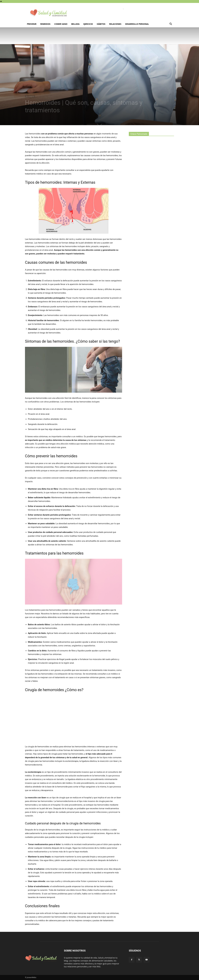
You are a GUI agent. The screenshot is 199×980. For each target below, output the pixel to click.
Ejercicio (88, 24)
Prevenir (32, 24)
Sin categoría (30, 96)
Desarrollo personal (137, 24)
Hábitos (101, 24)
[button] (171, 24)
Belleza (75, 24)
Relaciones (115, 24)
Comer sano (61, 24)
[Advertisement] (150, 187)
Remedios (45, 24)
